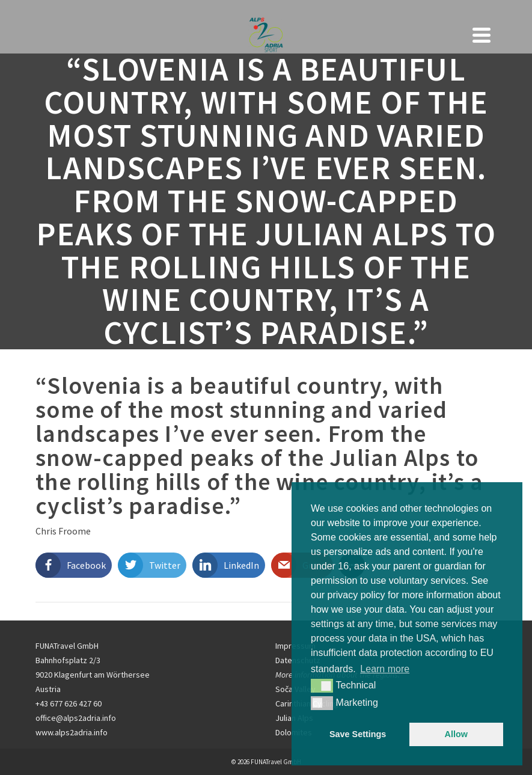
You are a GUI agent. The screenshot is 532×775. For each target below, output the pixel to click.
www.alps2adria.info (72, 732)
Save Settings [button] (358, 734)
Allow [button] (456, 734)
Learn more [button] (385, 669)
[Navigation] (482, 35)
